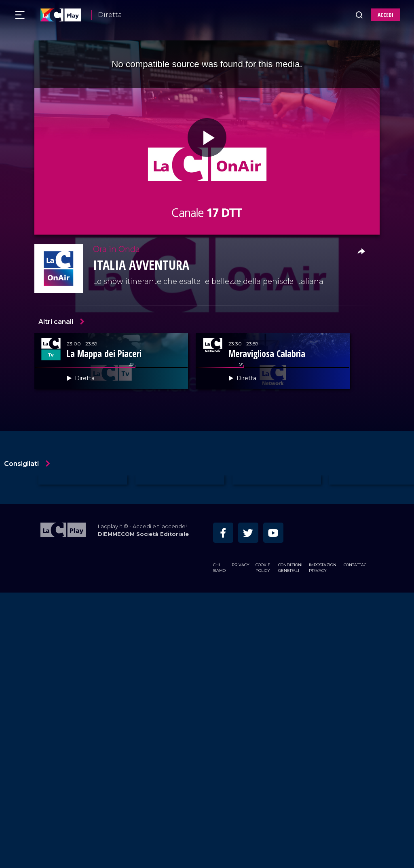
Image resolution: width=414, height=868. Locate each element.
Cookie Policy (263, 568)
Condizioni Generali (290, 568)
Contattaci (356, 565)
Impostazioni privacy (323, 568)
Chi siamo (219, 568)
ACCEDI (385, 15)
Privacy (241, 565)
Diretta (110, 15)
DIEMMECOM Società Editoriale (143, 534)
